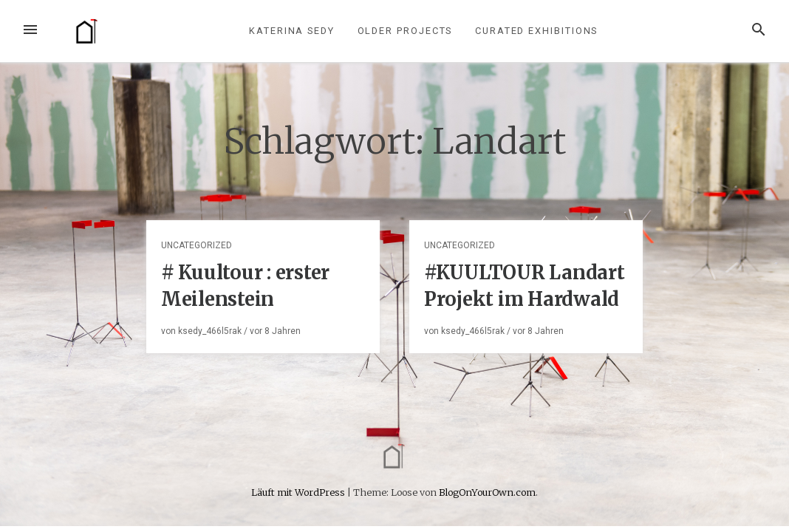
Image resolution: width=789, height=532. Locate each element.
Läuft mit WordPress (299, 492)
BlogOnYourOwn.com (487, 492)
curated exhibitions (536, 31)
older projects (405, 31)
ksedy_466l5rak (210, 331)
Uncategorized (197, 245)
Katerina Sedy (292, 31)
